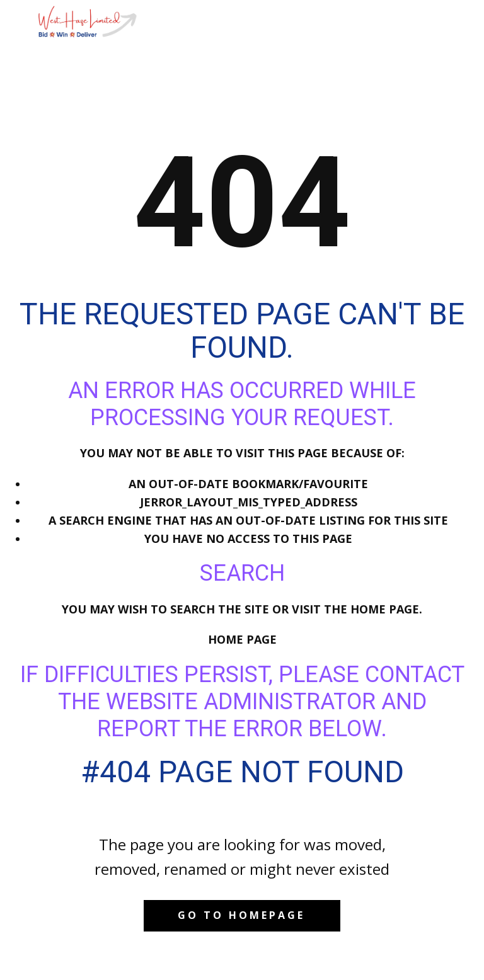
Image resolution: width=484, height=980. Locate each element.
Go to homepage (241, 915)
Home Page (242, 639)
